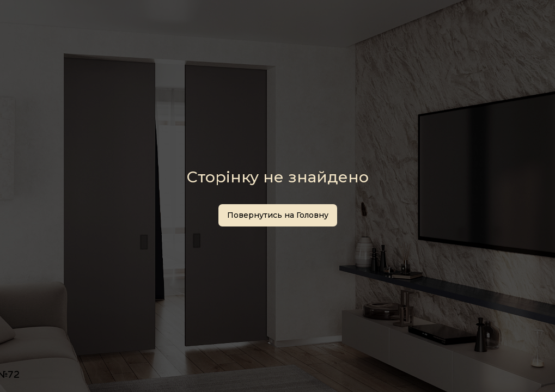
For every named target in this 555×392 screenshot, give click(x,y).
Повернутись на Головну (278, 215)
